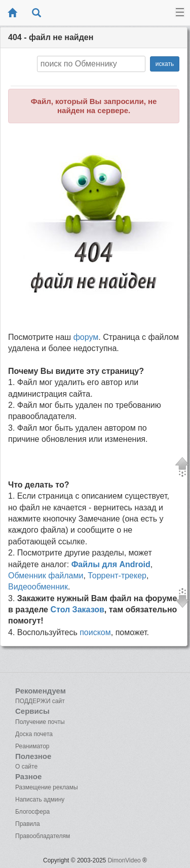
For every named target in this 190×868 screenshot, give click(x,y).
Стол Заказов (77, 610)
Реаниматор (32, 746)
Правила (28, 824)
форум (86, 337)
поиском (95, 632)
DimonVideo (124, 860)
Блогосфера (32, 812)
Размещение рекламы (47, 787)
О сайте (26, 767)
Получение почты (40, 722)
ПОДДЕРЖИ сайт (40, 701)
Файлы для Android (111, 564)
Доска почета (34, 734)
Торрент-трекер (117, 576)
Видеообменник (38, 587)
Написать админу (40, 800)
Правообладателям (43, 836)
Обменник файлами (46, 576)
